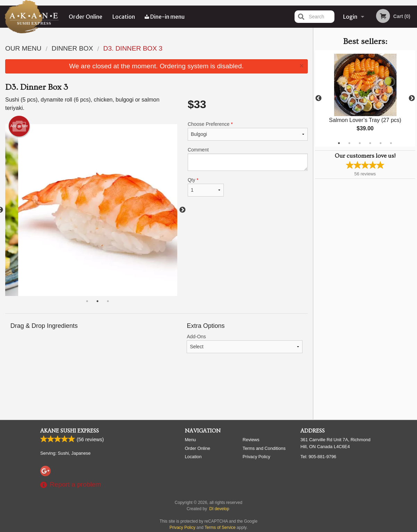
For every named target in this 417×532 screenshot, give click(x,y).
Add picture (19, 126)
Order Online (86, 17)
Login (350, 17)
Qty (206, 187)
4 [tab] (370, 143)
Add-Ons (244, 343)
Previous (318, 98)
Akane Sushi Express (70, 431)
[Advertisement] (156, 392)
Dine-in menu (165, 17)
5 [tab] (381, 143)
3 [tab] (360, 143)
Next (412, 98)
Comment (248, 159)
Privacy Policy (256, 457)
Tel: (318, 457)
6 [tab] (391, 143)
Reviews (251, 440)
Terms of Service (220, 527)
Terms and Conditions (264, 448)
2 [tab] (349, 143)
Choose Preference (248, 131)
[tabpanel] (365, 98)
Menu (190, 440)
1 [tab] (339, 143)
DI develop (219, 509)
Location (124, 17)
